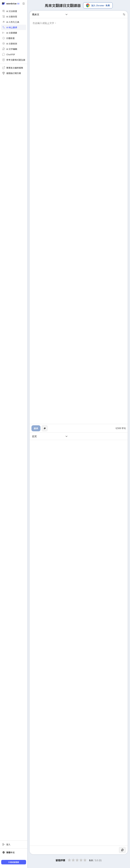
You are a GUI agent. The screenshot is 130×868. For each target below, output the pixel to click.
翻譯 (36, 428)
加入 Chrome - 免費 (98, 5)
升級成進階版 (14, 862)
